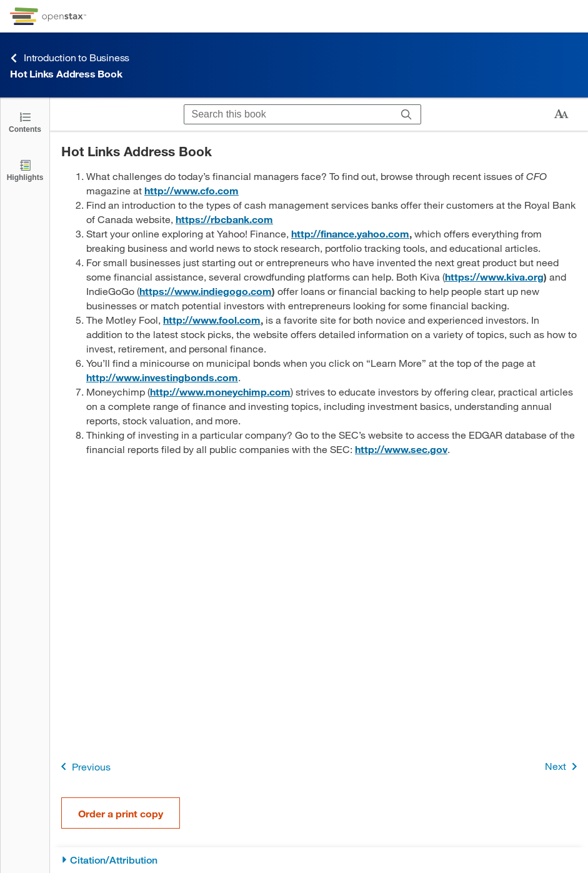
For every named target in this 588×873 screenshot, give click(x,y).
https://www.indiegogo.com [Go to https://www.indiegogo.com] (206, 291)
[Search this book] (288, 114)
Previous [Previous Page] (83, 766)
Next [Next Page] (563, 766)
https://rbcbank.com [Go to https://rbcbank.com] (224, 219)
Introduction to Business (70, 58)
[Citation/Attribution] (319, 860)
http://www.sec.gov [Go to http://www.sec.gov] (401, 449)
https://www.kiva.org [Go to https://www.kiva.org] (494, 277)
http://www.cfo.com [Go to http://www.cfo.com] (192, 190)
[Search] (406, 114)
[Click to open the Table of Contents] (25, 122)
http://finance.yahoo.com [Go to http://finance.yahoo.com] (350, 233)
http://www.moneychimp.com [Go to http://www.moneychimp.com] (220, 392)
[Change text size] (561, 114)
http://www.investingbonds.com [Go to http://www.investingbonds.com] (162, 377)
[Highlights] (25, 170)
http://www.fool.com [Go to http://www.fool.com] (212, 320)
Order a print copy (121, 813)
